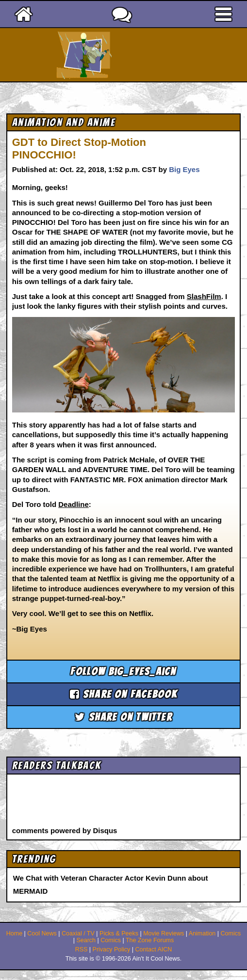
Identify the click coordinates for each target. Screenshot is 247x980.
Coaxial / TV (78, 933)
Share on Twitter (123, 717)
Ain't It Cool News (141, 55)
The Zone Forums (150, 940)
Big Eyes (184, 169)
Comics (231, 933)
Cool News (42, 933)
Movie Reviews (164, 933)
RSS (82, 949)
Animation (202, 933)
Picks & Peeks (119, 933)
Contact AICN (154, 949)
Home (14, 933)
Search (86, 940)
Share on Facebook (124, 694)
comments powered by (65, 830)
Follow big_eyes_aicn (123, 672)
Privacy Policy (112, 949)
